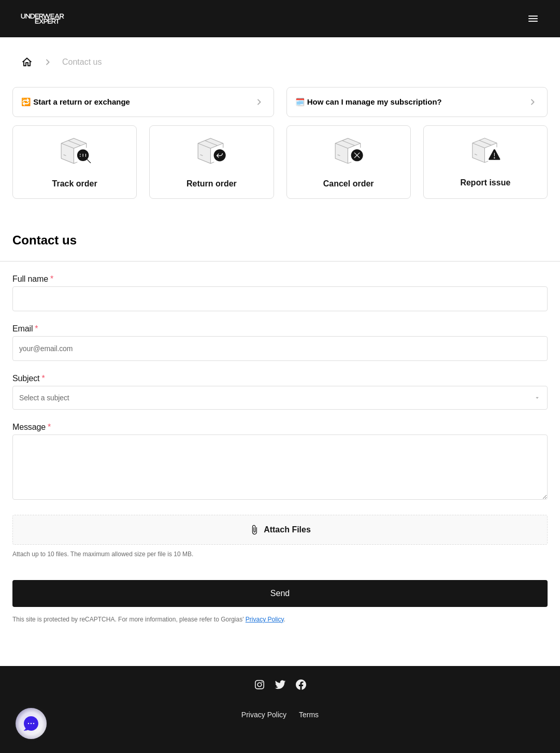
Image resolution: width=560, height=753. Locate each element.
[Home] (27, 62)
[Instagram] (260, 686)
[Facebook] (301, 686)
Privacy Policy (265, 619)
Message (32, 427)
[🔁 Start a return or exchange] (143, 102)
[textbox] (280, 299)
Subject (28, 379)
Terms (309, 715)
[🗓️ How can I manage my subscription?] (417, 102)
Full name (33, 279)
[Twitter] (280, 686)
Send (280, 593)
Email (25, 329)
